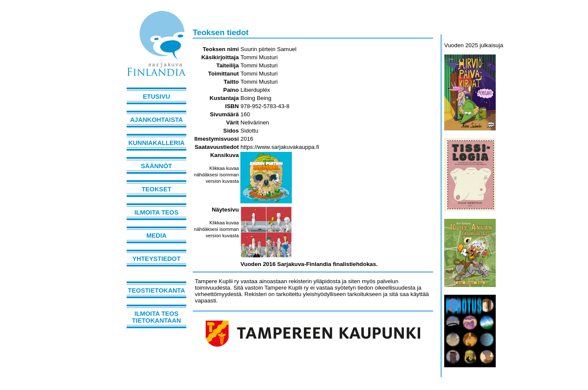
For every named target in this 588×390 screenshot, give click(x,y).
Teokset (156, 189)
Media (156, 236)
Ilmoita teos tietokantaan (156, 317)
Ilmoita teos (156, 212)
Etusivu (157, 97)
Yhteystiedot (156, 259)
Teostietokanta (156, 290)
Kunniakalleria (156, 143)
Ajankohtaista (156, 120)
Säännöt (156, 166)
